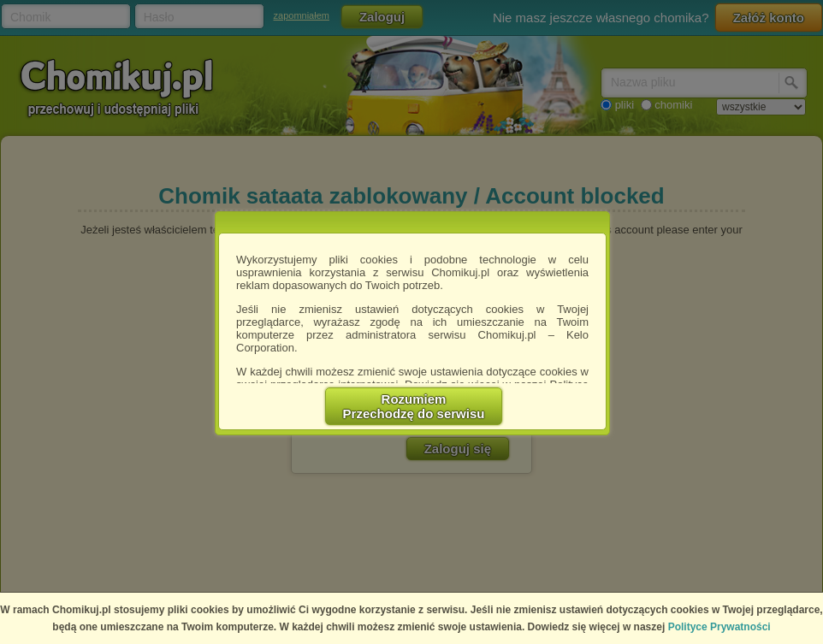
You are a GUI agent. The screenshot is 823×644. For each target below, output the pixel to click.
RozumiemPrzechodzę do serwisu (414, 406)
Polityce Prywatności (719, 627)
